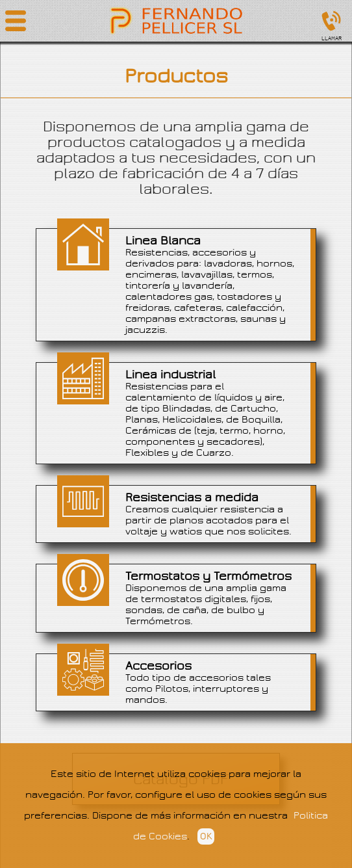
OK (206, 836)
